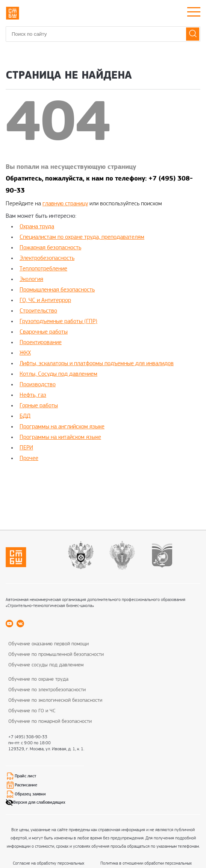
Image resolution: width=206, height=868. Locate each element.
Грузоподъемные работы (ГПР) (58, 322)
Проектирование (41, 343)
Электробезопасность (47, 258)
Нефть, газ (33, 395)
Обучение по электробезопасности (47, 690)
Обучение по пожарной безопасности (50, 722)
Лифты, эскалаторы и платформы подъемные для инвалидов (97, 364)
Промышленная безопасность (57, 290)
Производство (38, 385)
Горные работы (39, 406)
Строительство (38, 311)
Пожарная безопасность (50, 248)
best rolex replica (58, 480)
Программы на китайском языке (60, 437)
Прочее (29, 458)
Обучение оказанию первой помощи (48, 644)
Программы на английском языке (62, 427)
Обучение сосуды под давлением (46, 665)
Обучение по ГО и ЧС (32, 711)
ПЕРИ (26, 448)
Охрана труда (37, 227)
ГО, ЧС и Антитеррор (45, 300)
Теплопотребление (43, 269)
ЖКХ (25, 353)
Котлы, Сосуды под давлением (58, 374)
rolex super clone (149, 480)
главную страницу (65, 204)
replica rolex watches (53, 491)
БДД (25, 416)
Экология (31, 279)
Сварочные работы (44, 332)
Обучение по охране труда (38, 679)
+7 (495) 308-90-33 (28, 737)
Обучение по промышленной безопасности (56, 655)
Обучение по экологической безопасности (55, 700)
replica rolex (21, 480)
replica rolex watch (104, 480)
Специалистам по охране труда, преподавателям (82, 237)
